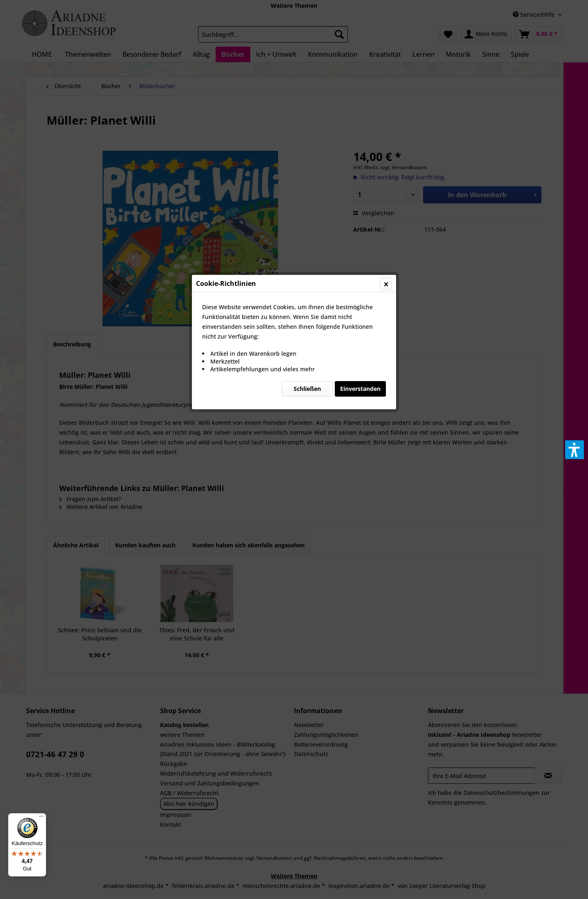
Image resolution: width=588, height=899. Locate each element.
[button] (575, 450)
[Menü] (41, 818)
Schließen (307, 194)
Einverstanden (360, 194)
